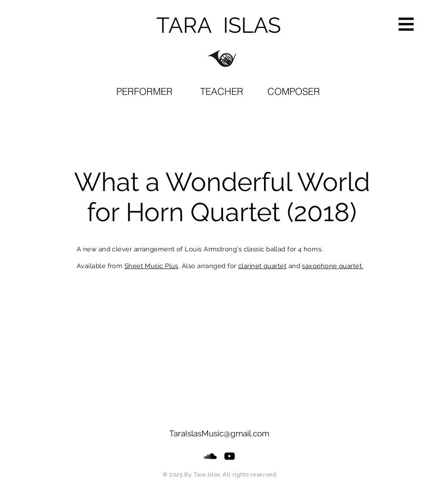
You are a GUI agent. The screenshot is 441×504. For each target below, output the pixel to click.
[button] (406, 24)
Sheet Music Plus (151, 266)
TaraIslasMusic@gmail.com (219, 433)
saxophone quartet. (332, 266)
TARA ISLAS (219, 25)
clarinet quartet (262, 266)
